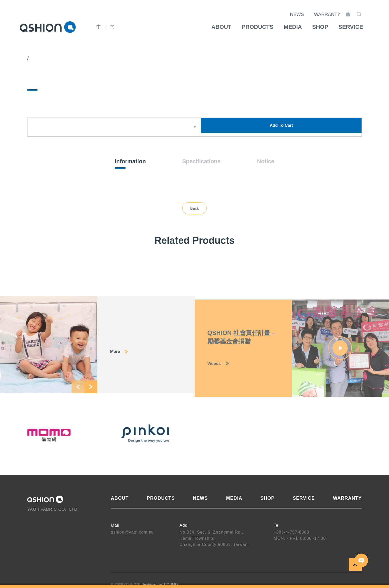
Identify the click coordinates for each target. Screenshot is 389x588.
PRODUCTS (161, 499)
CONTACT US (361, 560)
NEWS (303, 10)
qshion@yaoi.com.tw (132, 533)
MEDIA (234, 499)
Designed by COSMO (160, 585)
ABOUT (120, 499)
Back (194, 209)
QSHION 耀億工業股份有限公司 (48, 27)
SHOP (267, 499)
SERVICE (304, 499)
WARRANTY (334, 10)
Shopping (354, 10)
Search (366, 10)
